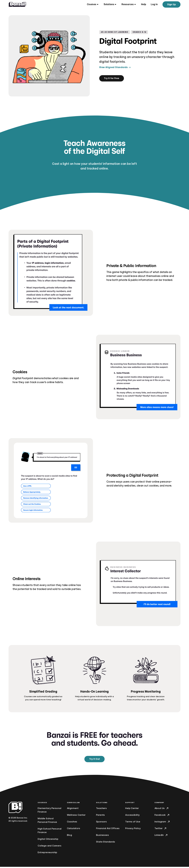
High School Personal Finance (50, 832)
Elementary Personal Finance (49, 811)
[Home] (17, 5)
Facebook (162, 816)
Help (144, 5)
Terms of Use (133, 823)
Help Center (132, 809)
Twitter (161, 829)
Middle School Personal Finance (47, 821)
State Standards (106, 843)
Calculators (73, 829)
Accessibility (132, 816)
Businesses (102, 836)
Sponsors (101, 823)
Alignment (73, 809)
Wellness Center (76, 816)
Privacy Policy (133, 829)
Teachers (101, 809)
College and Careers (49, 847)
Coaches (72, 823)
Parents (100, 816)
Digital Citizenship (48, 840)
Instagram (162, 823)
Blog (69, 836)
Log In (154, 5)
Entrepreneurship (47, 854)
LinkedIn (161, 836)
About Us (162, 809)
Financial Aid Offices (108, 829)
